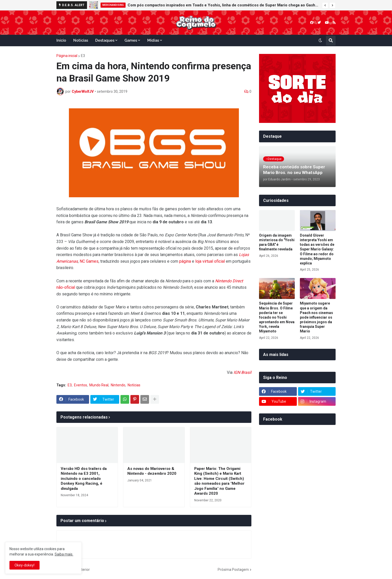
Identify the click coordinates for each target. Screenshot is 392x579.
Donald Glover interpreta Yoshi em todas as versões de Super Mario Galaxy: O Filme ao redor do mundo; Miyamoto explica (317, 249)
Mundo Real (99, 385)
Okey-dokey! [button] (24, 565)
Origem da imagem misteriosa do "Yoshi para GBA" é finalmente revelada (277, 242)
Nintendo (118, 385)
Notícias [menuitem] (81, 40)
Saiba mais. (64, 554)
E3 (83, 56)
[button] (325, 5)
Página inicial (67, 56)
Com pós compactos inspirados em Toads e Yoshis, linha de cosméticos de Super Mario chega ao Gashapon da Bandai (224, 5)
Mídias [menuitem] (153, 40)
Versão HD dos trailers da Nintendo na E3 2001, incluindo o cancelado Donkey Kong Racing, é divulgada (84, 479)
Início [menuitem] (61, 40)
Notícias (134, 385)
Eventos (81, 385)
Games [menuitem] (131, 40)
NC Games (89, 261)
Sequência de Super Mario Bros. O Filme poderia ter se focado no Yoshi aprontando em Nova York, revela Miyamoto (277, 317)
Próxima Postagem (233, 570)
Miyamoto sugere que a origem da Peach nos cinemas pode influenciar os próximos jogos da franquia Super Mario (316, 317)
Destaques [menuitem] (105, 40)
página (185, 261)
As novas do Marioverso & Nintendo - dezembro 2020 (152, 471)
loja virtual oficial (210, 261)
